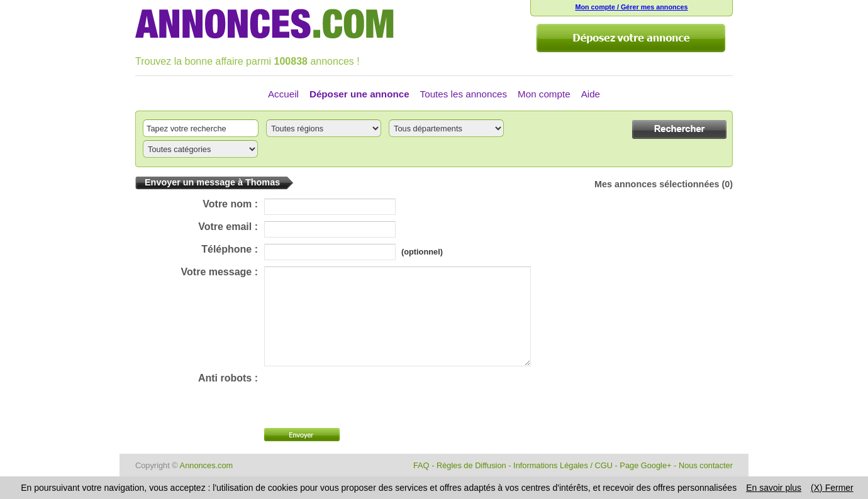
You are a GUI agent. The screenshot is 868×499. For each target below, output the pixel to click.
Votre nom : (230, 204)
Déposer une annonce (359, 94)
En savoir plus (774, 488)
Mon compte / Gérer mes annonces (631, 7)
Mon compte (544, 94)
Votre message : (220, 272)
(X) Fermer (832, 488)
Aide (591, 94)
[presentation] (360, 416)
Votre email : (228, 227)
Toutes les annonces (464, 94)
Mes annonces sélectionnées (657, 184)
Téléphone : (230, 249)
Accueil (283, 94)
